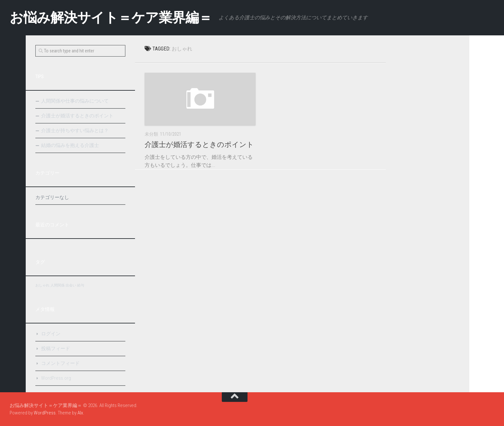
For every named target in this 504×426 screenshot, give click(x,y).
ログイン (51, 334)
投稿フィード (56, 349)
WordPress (45, 413)
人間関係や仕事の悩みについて (75, 101)
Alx (80, 413)
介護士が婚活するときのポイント (199, 145)
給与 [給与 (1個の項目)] (81, 285)
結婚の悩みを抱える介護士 (70, 145)
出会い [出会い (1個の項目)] (71, 285)
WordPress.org (56, 378)
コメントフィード (60, 363)
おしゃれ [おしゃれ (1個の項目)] (42, 285)
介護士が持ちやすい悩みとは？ (75, 131)
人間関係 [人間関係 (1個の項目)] (58, 285)
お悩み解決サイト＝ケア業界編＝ (111, 18)
